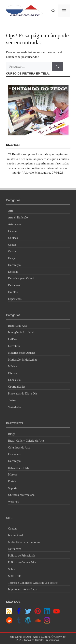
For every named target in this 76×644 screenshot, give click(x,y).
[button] (53, 11)
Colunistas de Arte (19, 448)
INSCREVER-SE (18, 468)
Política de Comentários (22, 562)
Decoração (14, 265)
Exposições (15, 299)
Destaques (14, 285)
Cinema (13, 231)
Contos (12, 245)
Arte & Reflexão (18, 218)
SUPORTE (14, 576)
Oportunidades (17, 387)
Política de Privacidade (22, 556)
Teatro (12, 400)
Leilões (12, 339)
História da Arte (18, 326)
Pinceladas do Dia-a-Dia (23, 394)
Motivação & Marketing (22, 360)
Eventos (13, 292)
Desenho (13, 272)
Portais (12, 481)
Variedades (15, 407)
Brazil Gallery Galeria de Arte (26, 441)
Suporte (13, 488)
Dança (12, 258)
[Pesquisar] (57, 67)
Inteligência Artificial (21, 332)
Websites (13, 502)
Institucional (16, 535)
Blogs (12, 434)
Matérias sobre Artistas (22, 353)
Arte (11, 211)
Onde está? (15, 380)
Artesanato (14, 224)
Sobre (12, 569)
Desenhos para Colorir (21, 278)
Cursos (12, 251)
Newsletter (14, 549)
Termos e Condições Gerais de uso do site (33, 583)
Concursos (14, 454)
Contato (13, 529)
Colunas (13, 238)
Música (12, 366)
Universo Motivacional (22, 495)
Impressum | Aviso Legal (23, 589)
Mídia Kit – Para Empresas (24, 542)
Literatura (14, 346)
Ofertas (12, 373)
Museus (13, 475)
